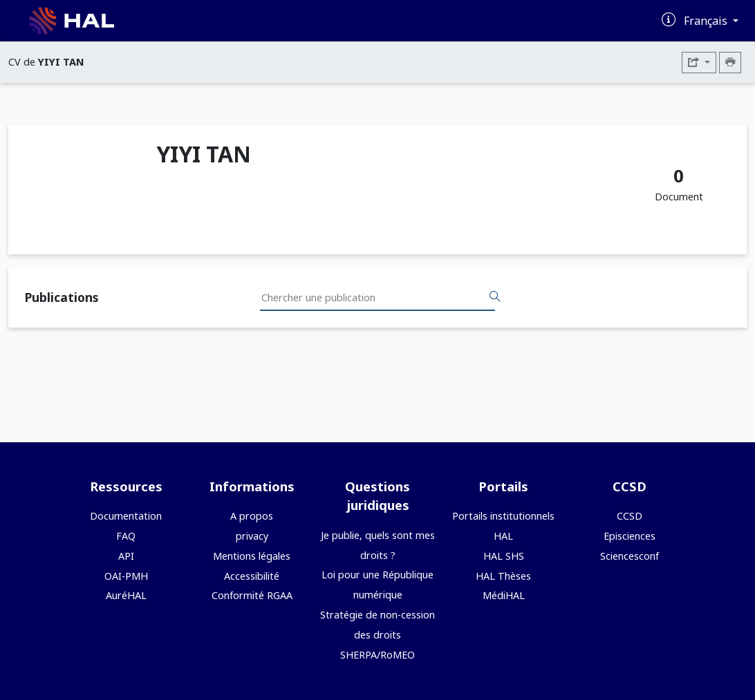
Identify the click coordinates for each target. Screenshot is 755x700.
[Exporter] (699, 63)
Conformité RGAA (252, 595)
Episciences (630, 536)
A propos (252, 516)
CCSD (630, 516)
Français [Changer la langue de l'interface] (707, 21)
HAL (503, 536)
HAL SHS (504, 556)
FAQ (126, 536)
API (126, 556)
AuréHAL (126, 595)
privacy (252, 536)
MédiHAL (504, 595)
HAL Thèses (503, 576)
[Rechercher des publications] (495, 297)
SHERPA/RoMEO (377, 655)
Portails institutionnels (503, 516)
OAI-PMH (126, 576)
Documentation (126, 516)
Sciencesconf (630, 556)
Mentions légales (252, 556)
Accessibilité (252, 576)
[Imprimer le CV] (730, 63)
